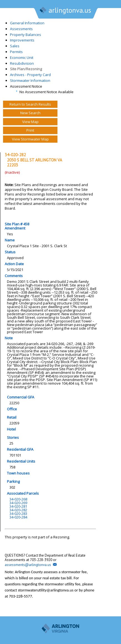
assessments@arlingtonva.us (28, 565)
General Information (27, 23)
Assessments (21, 29)
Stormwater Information (30, 80)
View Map (30, 122)
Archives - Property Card (30, 75)
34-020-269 (18, 503)
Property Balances (26, 35)
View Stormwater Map (30, 139)
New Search (30, 113)
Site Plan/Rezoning (26, 69)
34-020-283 (18, 513)
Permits (16, 52)
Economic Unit (22, 58)
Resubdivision (22, 63)
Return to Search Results (30, 104)
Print (30, 130)
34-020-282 (18, 510)
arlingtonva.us (65, 11)
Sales (15, 46)
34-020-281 (18, 506)
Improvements (22, 40)
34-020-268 (18, 499)
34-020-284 (18, 517)
